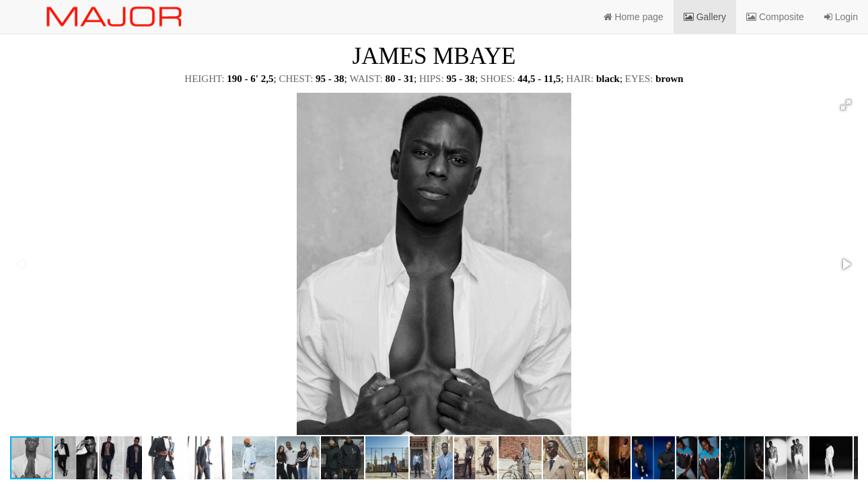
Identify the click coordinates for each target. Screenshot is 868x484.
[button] (846, 105)
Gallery (705, 17)
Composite (775, 17)
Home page (634, 17)
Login (841, 17)
